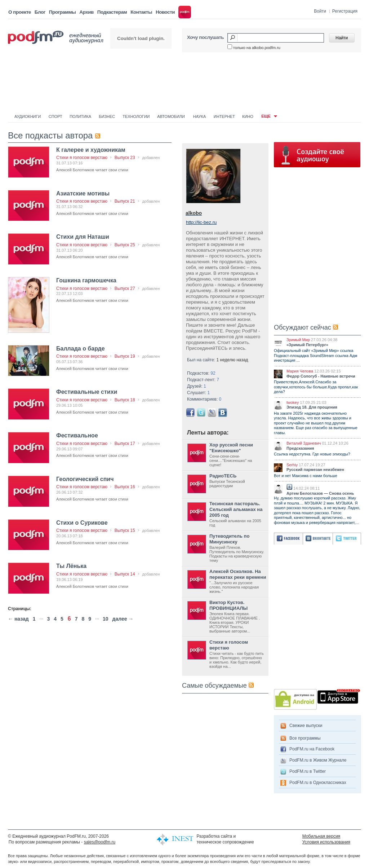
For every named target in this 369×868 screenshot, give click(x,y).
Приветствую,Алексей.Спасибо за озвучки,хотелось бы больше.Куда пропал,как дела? (316, 387)
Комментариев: (204, 399)
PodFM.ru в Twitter (308, 771)
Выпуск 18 (125, 400)
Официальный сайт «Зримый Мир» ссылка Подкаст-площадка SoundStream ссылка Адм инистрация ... (315, 355)
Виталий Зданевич (304, 443)
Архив (86, 12)
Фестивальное (77, 435)
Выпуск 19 (125, 356)
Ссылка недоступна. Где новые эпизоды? (312, 454)
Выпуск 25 (125, 245)
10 (106, 619)
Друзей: (197, 386)
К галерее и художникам (91, 150)
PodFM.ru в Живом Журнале (318, 760)
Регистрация (345, 11)
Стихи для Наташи (83, 237)
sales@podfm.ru (100, 842)
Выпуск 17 (125, 444)
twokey (293, 402)
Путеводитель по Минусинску (229, 539)
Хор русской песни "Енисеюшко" (231, 448)
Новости (165, 12)
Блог (40, 12)
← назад (18, 619)
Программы (63, 12)
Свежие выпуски (306, 726)
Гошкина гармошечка (86, 280)
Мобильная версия (321, 836)
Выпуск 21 (125, 201)
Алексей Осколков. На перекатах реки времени (238, 574)
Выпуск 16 (125, 487)
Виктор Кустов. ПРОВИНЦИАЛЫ (228, 605)
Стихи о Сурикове (82, 523)
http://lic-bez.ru (201, 222)
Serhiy (292, 465)
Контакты (141, 12)
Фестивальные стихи (87, 392)
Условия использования (326, 842)
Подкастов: (201, 373)
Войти (320, 11)
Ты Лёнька (71, 566)
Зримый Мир (298, 340)
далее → (123, 619)
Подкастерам (112, 12)
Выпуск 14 (125, 574)
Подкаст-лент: (203, 380)
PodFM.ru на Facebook (312, 749)
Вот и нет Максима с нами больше (306, 476)
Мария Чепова (300, 371)
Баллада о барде (81, 349)
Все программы (305, 738)
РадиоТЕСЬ (223, 476)
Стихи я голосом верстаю (82, 158)
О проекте (20, 12)
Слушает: (198, 393)
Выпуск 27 (125, 288)
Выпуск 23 (125, 158)
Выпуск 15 (125, 530)
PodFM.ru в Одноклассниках (318, 783)
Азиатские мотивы (83, 193)
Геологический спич (85, 479)
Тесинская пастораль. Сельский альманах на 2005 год (236, 509)
